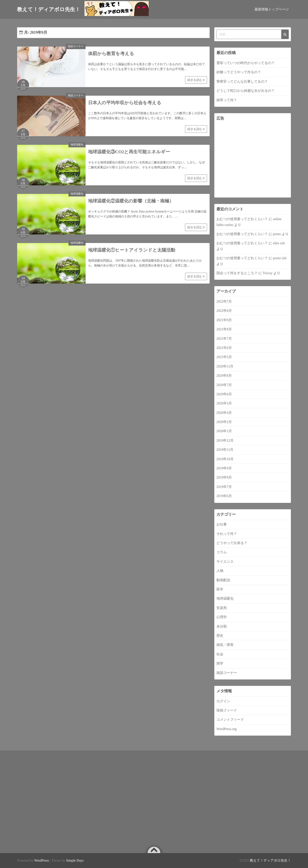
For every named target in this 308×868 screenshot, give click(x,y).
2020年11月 (225, 366)
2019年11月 (225, 450)
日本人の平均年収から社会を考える (125, 103)
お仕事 (222, 524)
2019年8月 (224, 477)
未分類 (222, 626)
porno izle (280, 258)
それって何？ (227, 534)
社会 (220, 654)
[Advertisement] (253, 160)
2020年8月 (224, 375)
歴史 (220, 636)
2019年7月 (224, 487)
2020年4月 (224, 413)
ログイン (223, 701)
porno (277, 234)
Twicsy (268, 273)
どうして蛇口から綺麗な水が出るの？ (246, 91)
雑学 (220, 663)
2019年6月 (224, 496)
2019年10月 (225, 459)
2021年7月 (224, 339)
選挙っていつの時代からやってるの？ (246, 63)
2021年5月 (224, 357)
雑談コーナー (76, 46)
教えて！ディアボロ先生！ (270, 860)
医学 (220, 589)
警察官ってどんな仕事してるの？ (242, 81)
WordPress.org (227, 729)
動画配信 (223, 580)
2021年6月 (224, 348)
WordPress (42, 860)
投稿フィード (227, 710)
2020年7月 (224, 385)
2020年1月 (224, 431)
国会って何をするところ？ (237, 273)
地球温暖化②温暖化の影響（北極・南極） (131, 201)
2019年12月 (225, 440)
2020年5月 (224, 403)
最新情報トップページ (272, 9)
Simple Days (75, 860)
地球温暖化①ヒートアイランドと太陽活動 (132, 250)
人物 (220, 571)
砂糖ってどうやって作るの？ (239, 72)
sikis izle (279, 243)
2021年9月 (224, 320)
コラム (222, 552)
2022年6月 (224, 311)
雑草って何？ (227, 100)
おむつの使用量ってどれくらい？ (242, 219)
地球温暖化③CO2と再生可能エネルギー (129, 152)
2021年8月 (224, 329)
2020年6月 (224, 394)
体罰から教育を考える (111, 54)
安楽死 (222, 608)
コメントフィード (230, 719)
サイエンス (225, 561)
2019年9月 (224, 468)
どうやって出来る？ (232, 543)
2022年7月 (224, 301)
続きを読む (196, 80)
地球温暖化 (77, 145)
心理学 (222, 617)
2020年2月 (224, 422)
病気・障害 (225, 645)
